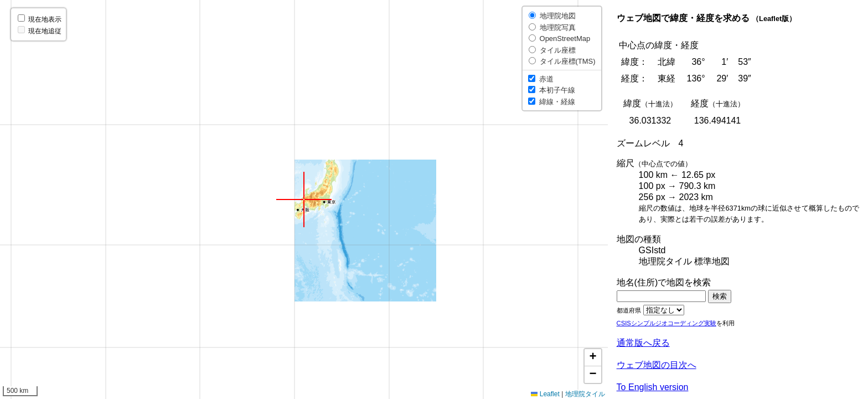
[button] (304, 199)
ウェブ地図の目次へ (657, 365)
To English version (653, 387)
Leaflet (545, 394)
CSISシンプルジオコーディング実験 (666, 323)
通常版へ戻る (643, 343)
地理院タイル (585, 394)
